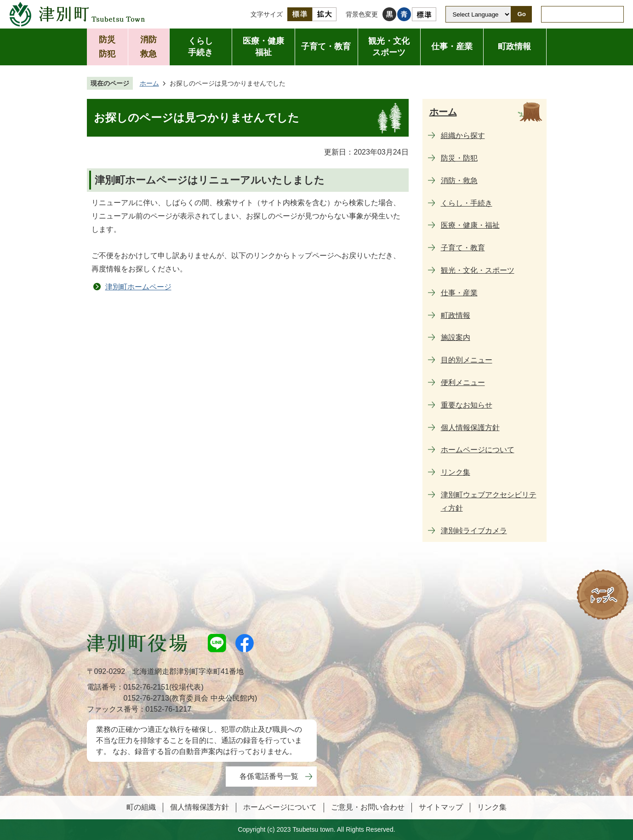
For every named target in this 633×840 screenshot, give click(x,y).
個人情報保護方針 (200, 807)
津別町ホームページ (138, 287)
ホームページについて (280, 807)
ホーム (149, 83)
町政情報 (514, 46)
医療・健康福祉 (263, 47)
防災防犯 (107, 47)
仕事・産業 (452, 46)
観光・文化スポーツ (389, 47)
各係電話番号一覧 (269, 776)
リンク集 (492, 807)
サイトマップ (441, 807)
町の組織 (141, 807)
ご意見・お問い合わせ (368, 807)
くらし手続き (200, 47)
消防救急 (148, 47)
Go (522, 14)
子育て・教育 (326, 46)
